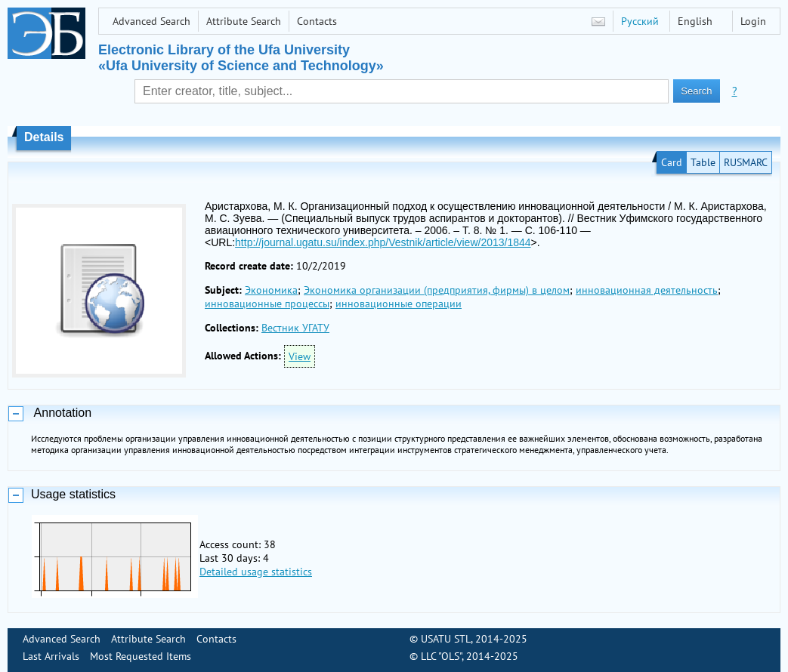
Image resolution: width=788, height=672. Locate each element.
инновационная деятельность (647, 290)
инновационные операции (399, 304)
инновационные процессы (267, 304)
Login (753, 21)
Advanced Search (151, 21)
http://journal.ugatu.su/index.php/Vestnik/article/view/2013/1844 (383, 242)
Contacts (317, 21)
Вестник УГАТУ (295, 328)
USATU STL (446, 639)
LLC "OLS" (441, 656)
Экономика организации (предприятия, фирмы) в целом (437, 290)
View (300, 356)
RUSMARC (746, 162)
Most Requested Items (141, 656)
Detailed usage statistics (256, 572)
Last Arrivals (51, 656)
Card (672, 162)
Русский (640, 21)
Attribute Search (244, 21)
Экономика (271, 290)
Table (703, 162)
